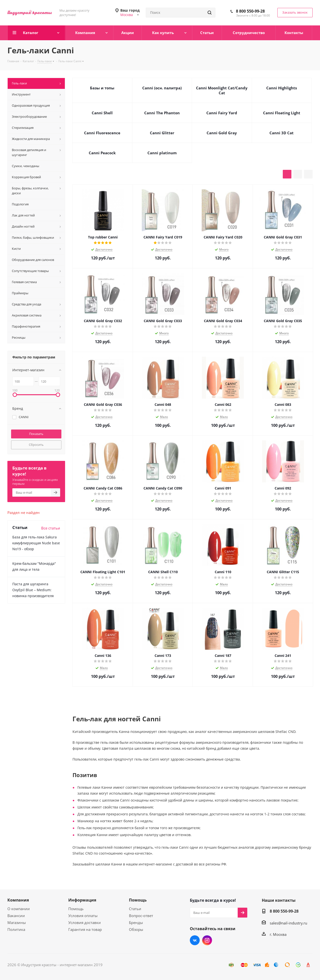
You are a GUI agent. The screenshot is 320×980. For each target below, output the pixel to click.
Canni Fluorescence (102, 133)
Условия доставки (85, 922)
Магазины (17, 922)
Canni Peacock (102, 153)
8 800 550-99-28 (250, 11)
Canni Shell (102, 113)
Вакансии (16, 916)
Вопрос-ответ (141, 916)
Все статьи (51, 528)
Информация (82, 900)
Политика (16, 929)
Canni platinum (162, 153)
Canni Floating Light (282, 113)
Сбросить (36, 445)
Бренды (136, 922)
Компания (18, 900)
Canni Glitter (162, 133)
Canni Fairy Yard (222, 113)
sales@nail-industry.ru (288, 923)
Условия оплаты (83, 916)
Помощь (76, 909)
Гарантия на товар (85, 929)
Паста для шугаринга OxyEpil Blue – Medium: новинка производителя (33, 590)
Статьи (135, 909)
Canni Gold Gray (222, 133)
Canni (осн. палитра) (162, 88)
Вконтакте (195, 940)
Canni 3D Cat (282, 133)
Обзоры (136, 929)
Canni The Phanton (162, 113)
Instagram (207, 940)
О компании (19, 909)
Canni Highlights (282, 88)
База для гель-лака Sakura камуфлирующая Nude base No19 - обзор (36, 543)
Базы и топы (102, 88)
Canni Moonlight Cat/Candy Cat (222, 90)
